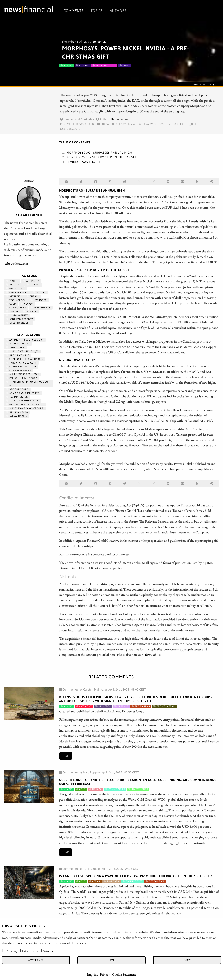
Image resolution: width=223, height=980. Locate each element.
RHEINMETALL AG (18, 344)
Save (111, 960)
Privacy (105, 974)
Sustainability (17, 315)
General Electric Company (25, 405)
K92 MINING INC (17, 397)
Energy (33, 296)
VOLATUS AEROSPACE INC (23, 401)
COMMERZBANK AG (19, 371)
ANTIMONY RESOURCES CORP (25, 340)
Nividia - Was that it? (84, 162)
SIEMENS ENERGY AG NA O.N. (25, 359)
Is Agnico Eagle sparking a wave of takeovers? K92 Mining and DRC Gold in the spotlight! (136, 876)
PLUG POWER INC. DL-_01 (22, 351)
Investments (41, 308)
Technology (16, 300)
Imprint (92, 974)
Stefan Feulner (120, 119)
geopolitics (15, 289)
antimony (31, 281)
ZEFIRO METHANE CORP (22, 378)
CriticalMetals (17, 292)
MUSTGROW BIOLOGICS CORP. (25, 408)
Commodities (16, 308)
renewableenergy (20, 319)
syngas (12, 312)
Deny (187, 960)
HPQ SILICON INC (18, 355)
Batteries (14, 296)
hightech (14, 285)
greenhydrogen (18, 323)
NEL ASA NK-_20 (17, 412)
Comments (73, 11)
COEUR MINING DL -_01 (21, 367)
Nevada (27, 304)
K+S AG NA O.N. (17, 416)
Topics (97, 11)
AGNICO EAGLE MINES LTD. (23, 393)
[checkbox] (4, 951)
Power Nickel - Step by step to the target (102, 157)
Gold (11, 304)
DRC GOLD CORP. (17, 389)
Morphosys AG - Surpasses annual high (99, 153)
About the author (17, 263)
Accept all (36, 960)
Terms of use (153, 654)
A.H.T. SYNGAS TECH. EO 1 (23, 374)
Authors (118, 11)
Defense (33, 285)
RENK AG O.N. (16, 348)
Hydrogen (39, 300)
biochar (30, 312)
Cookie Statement (124, 974)
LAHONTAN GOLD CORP (21, 363)
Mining (12, 281)
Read (66, 756)
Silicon (40, 292)
